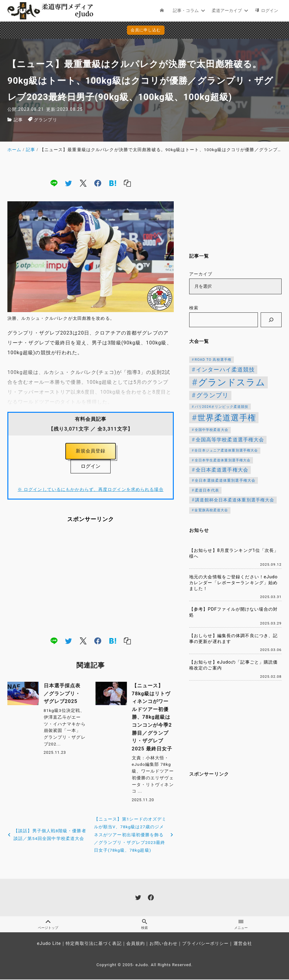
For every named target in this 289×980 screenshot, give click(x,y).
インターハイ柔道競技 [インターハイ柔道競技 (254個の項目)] (225, 370)
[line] (54, 183)
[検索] (271, 320)
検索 (194, 308)
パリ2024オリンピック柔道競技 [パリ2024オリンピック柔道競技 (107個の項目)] (222, 407)
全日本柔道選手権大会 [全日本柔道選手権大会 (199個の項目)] (222, 470)
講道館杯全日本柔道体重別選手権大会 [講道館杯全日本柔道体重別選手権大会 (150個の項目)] (235, 500)
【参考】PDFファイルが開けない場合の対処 (233, 612)
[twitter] (68, 183)
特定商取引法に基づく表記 (94, 944)
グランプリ (46, 120)
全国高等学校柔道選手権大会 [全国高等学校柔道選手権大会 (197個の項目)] (230, 440)
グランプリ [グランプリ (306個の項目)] (213, 395)
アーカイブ (201, 274)
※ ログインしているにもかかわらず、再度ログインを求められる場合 (90, 491)
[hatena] (113, 183)
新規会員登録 (91, 452)
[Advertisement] (91, 581)
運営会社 (243, 944)
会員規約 (136, 944)
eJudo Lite (49, 944)
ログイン (91, 468)
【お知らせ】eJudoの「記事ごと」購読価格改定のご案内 (233, 665)
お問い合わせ (163, 944)
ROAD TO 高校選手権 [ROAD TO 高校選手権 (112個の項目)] (213, 359)
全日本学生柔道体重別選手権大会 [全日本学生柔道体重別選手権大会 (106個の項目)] (223, 460)
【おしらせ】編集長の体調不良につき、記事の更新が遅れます (233, 639)
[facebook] (98, 183)
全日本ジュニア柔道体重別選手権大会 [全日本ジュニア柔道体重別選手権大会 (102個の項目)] (226, 450)
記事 (18, 120)
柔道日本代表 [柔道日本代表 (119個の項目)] (207, 490)
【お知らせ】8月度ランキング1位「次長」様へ (234, 553)
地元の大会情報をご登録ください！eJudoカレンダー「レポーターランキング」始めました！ (233, 583)
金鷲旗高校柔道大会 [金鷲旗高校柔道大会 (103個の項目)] (211, 510)
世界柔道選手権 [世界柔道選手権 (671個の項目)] (227, 418)
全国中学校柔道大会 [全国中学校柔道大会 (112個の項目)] (212, 430)
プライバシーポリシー (205, 944)
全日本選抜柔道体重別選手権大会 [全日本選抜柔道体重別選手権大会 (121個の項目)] (225, 480)
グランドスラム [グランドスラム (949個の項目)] (232, 382)
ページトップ (48, 925)
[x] (83, 183)
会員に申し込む (146, 30)
